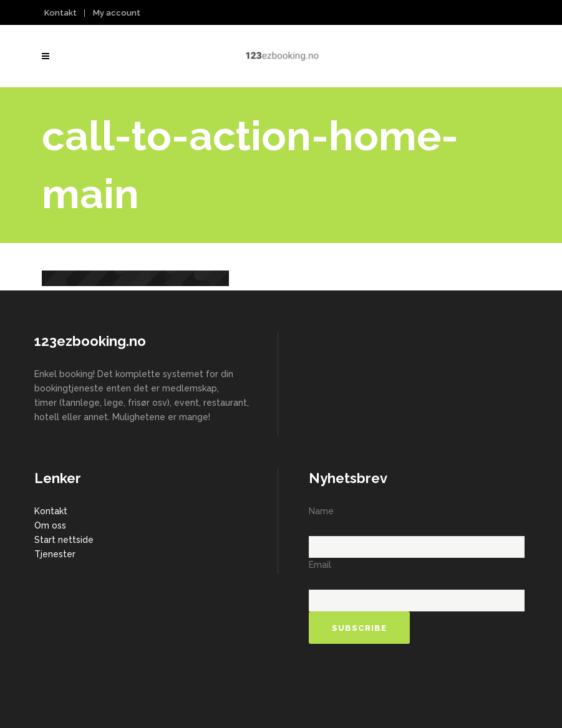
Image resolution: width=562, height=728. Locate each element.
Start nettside (64, 540)
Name (321, 511)
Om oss (50, 525)
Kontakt (61, 13)
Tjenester (55, 554)
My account (117, 13)
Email (320, 565)
